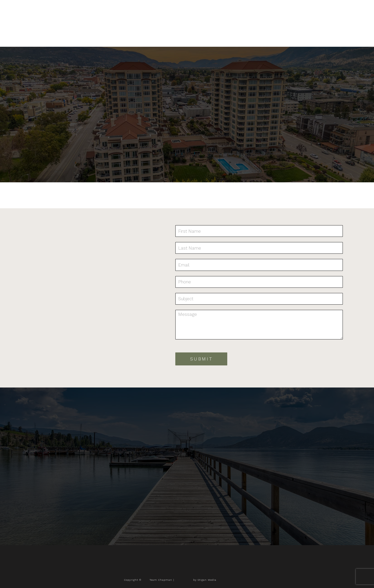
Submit (202, 359)
